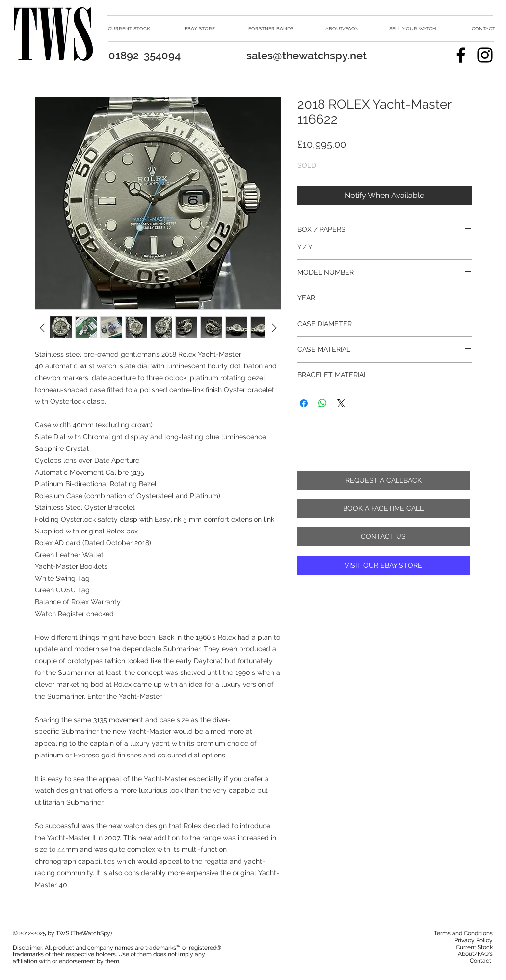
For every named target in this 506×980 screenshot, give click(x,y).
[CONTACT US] (384, 536)
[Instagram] (485, 55)
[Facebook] (461, 55)
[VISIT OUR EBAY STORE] (384, 565)
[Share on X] (341, 403)
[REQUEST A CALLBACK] (384, 480)
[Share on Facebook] (304, 403)
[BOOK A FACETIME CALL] (384, 508)
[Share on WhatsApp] (322, 403)
